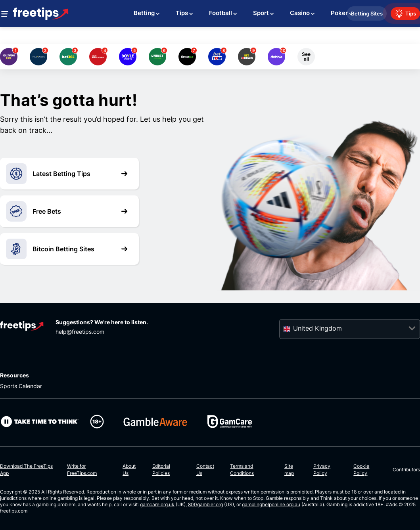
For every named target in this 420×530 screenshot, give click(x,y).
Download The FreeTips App (26, 470)
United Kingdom (317, 328)
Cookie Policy (361, 470)
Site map (289, 470)
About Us (129, 470)
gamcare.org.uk (157, 504)
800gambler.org (205, 504)
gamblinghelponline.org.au (271, 504)
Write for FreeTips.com (82, 470)
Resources (14, 375)
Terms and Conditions (242, 470)
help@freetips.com (80, 332)
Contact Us (205, 470)
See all (306, 56)
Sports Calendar (21, 386)
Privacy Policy (322, 470)
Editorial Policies (161, 470)
